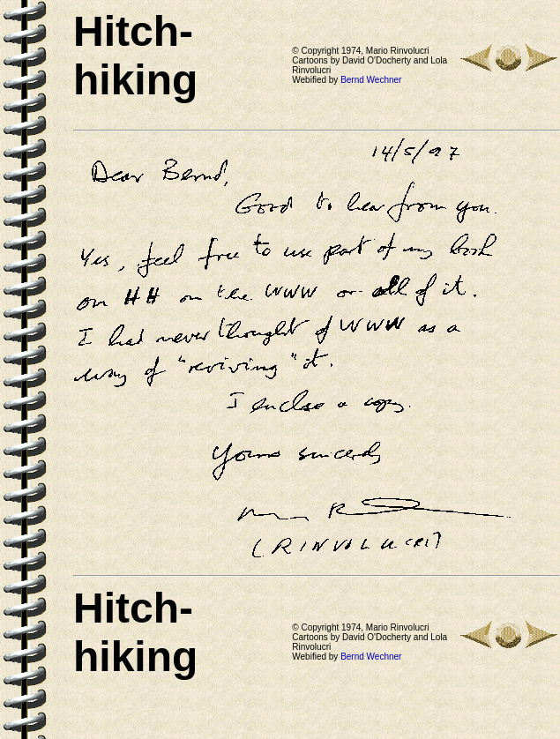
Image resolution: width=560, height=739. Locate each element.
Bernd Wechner (371, 80)
